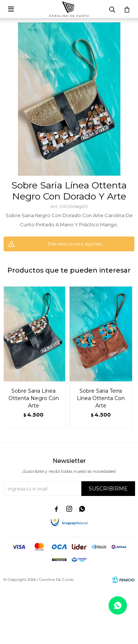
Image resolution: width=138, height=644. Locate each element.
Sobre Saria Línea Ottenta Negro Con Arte (34, 398)
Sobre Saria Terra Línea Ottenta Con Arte (101, 398)
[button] (126, 361)
